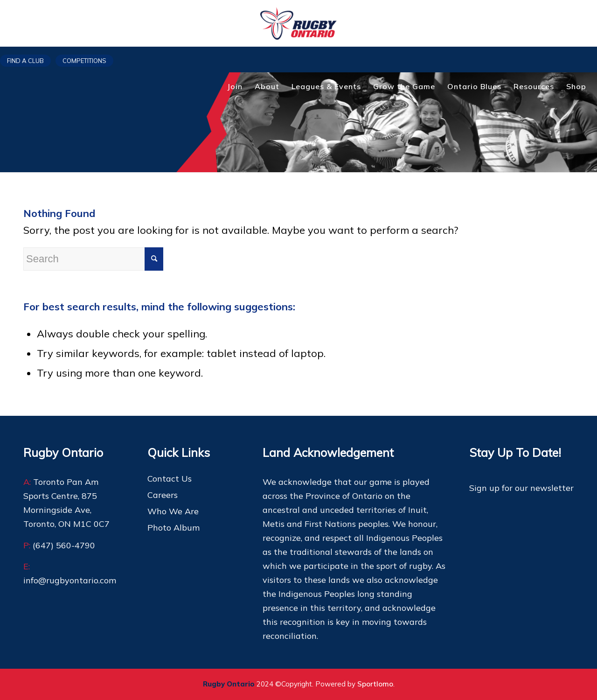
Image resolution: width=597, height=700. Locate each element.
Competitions (84, 61)
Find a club (25, 61)
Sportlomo (375, 684)
